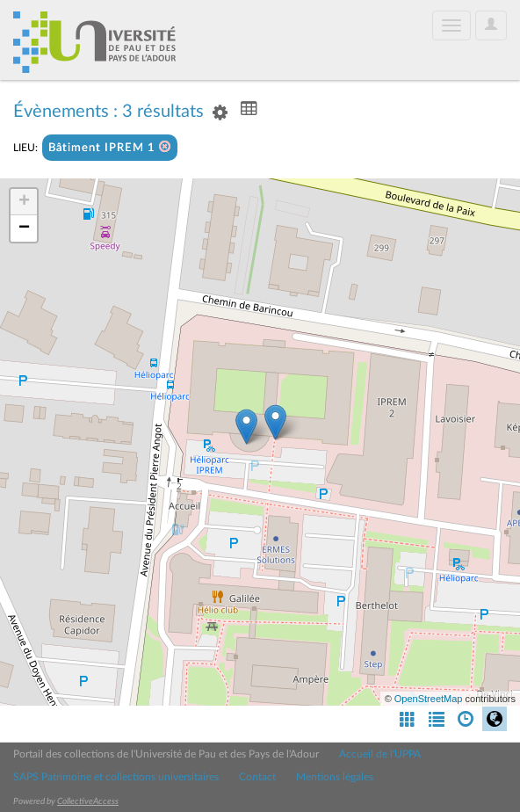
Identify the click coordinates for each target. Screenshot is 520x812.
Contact (257, 777)
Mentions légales (335, 777)
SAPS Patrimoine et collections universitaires (116, 777)
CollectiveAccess (88, 801)
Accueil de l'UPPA (380, 754)
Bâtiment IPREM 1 (110, 147)
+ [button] (24, 202)
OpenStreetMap (429, 699)
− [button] (24, 228)
